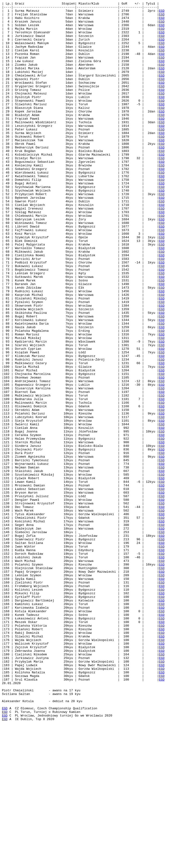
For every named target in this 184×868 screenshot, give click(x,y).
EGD (162, 13)
